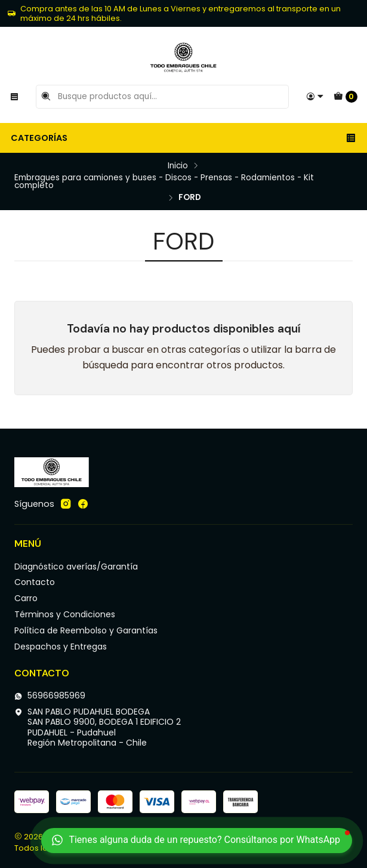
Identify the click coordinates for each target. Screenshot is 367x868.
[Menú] (14, 97)
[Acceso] (315, 97)
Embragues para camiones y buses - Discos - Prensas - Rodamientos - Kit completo (164, 182)
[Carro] (346, 97)
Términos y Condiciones (65, 614)
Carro (26, 598)
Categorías (184, 138)
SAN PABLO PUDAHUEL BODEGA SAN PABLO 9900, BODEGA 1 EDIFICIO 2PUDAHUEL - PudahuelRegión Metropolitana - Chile (98, 727)
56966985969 (50, 695)
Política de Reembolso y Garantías (86, 630)
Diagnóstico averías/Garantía (76, 567)
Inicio (178, 166)
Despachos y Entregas (61, 647)
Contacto (35, 582)
